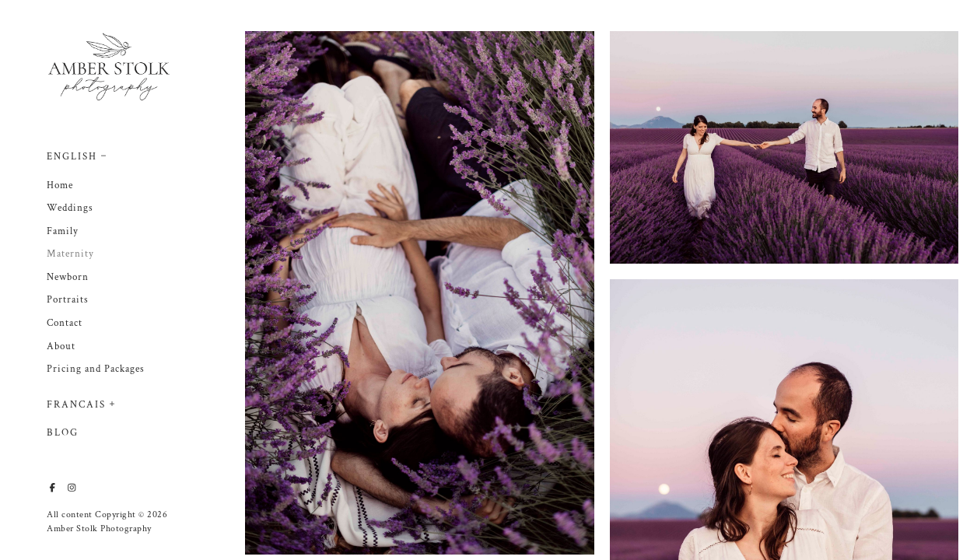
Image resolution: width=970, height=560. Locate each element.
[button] (104, 154)
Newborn (68, 277)
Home (60, 185)
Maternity (70, 254)
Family (63, 231)
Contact (65, 323)
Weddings (70, 208)
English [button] (72, 157)
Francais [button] (76, 405)
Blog (63, 433)
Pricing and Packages (96, 369)
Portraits (68, 300)
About (61, 346)
